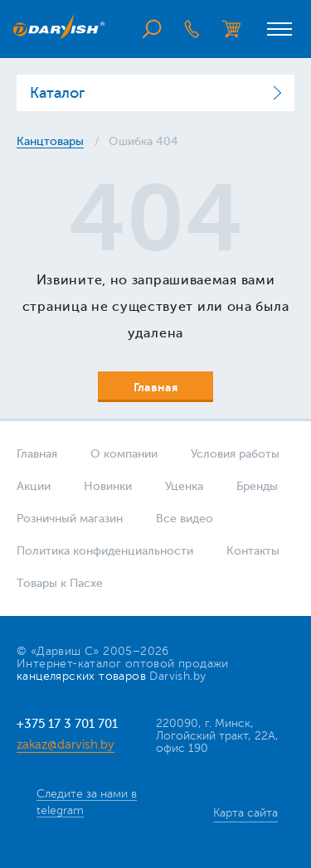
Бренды (257, 486)
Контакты (253, 551)
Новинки (108, 486)
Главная (37, 454)
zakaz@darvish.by (66, 745)
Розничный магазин (70, 519)
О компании (124, 454)
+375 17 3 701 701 (67, 724)
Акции (34, 486)
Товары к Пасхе (60, 583)
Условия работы (235, 454)
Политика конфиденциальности (105, 551)
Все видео (185, 519)
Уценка (184, 486)
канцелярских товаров (81, 676)
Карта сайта (245, 813)
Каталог (57, 93)
